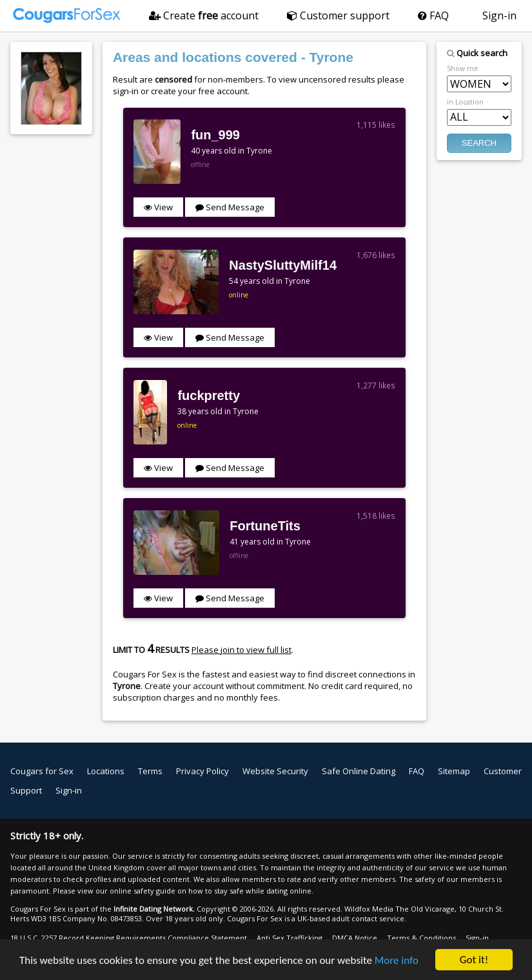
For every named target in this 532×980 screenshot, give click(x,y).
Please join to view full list (241, 650)
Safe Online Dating (359, 771)
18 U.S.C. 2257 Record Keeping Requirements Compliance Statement (129, 938)
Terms (150, 771)
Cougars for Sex (42, 771)
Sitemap (454, 771)
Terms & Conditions (421, 938)
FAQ (433, 15)
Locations (106, 771)
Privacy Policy (202, 771)
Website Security (275, 771)
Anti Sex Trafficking (290, 938)
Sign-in (499, 15)
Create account (204, 15)
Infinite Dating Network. (154, 909)
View (158, 207)
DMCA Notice (355, 938)
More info (397, 961)
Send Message (230, 207)
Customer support (338, 15)
